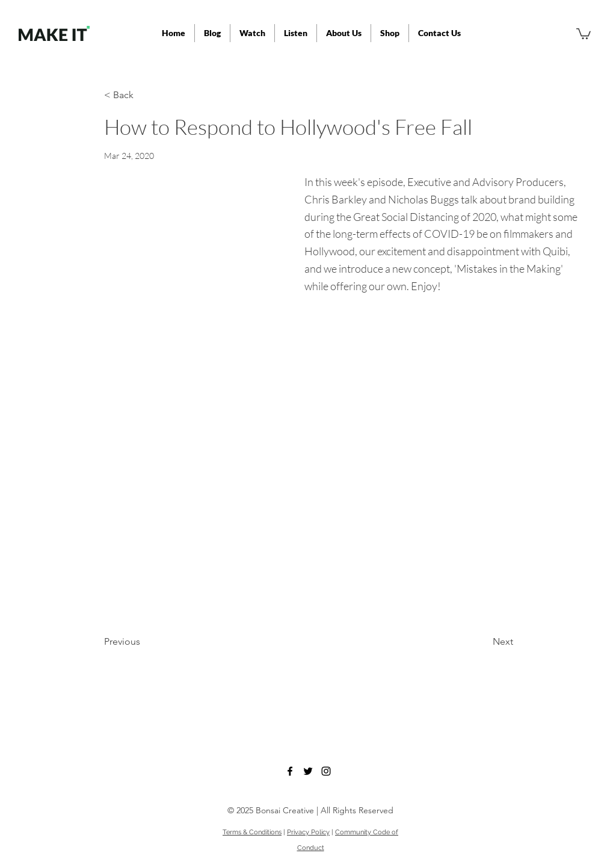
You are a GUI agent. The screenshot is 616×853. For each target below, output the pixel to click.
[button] (296, 33)
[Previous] (144, 642)
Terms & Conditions (252, 832)
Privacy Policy (308, 832)
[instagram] (326, 771)
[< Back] (144, 95)
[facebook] (290, 771)
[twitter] (308, 771)
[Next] (483, 642)
